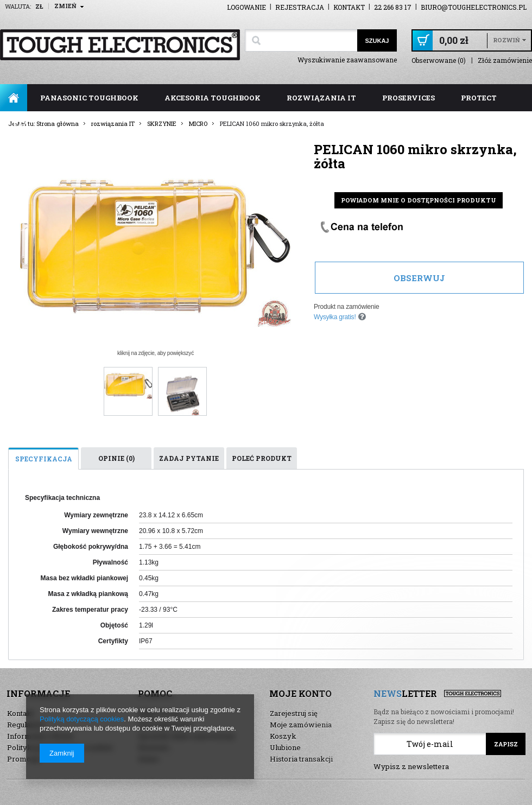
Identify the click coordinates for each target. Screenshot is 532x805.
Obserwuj (419, 278)
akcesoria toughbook (213, 98)
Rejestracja (300, 7)
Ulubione (285, 747)
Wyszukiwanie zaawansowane (347, 60)
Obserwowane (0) (439, 61)
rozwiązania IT (321, 98)
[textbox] (301, 40)
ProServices (408, 98)
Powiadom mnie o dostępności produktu (419, 200)
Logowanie (246, 7)
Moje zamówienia (301, 725)
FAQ (21, 125)
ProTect (479, 98)
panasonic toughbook (89, 98)
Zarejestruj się (294, 713)
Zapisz (506, 744)
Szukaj (377, 41)
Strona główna (14, 98)
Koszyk (283, 736)
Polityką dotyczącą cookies (82, 719)
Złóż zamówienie (505, 61)
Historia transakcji (301, 759)
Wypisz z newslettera (411, 766)
